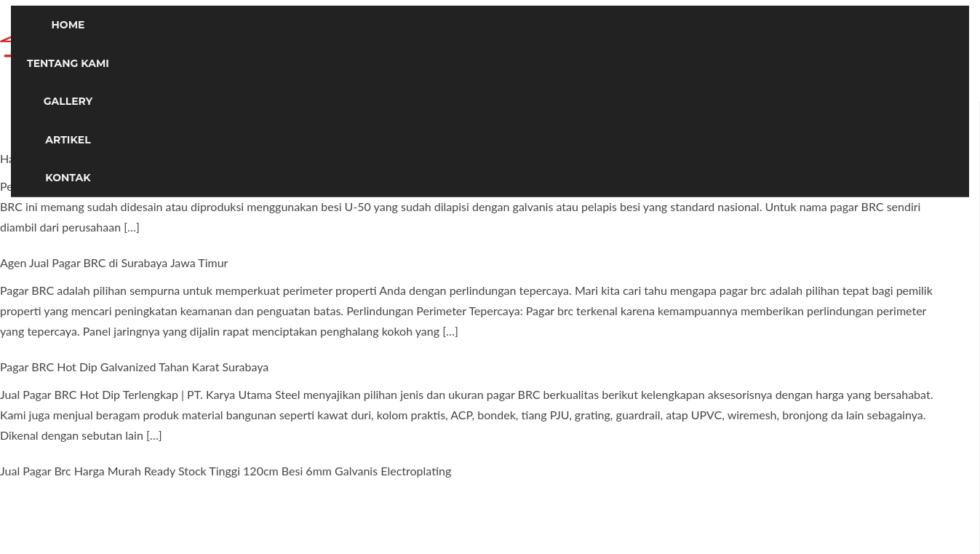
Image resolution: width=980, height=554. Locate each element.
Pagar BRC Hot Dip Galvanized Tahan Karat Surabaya (134, 367)
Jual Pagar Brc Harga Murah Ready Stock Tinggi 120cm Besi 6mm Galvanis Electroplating (226, 471)
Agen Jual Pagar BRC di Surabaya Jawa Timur (114, 262)
